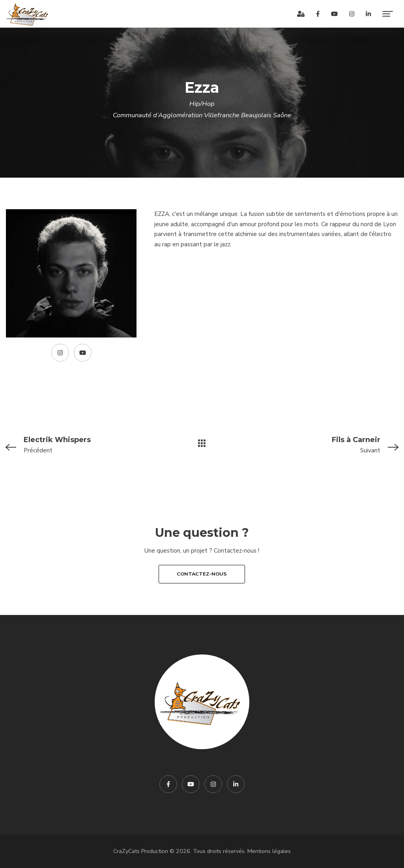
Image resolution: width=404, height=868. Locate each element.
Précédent (80, 444)
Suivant (324, 444)
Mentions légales (269, 851)
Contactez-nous (202, 574)
